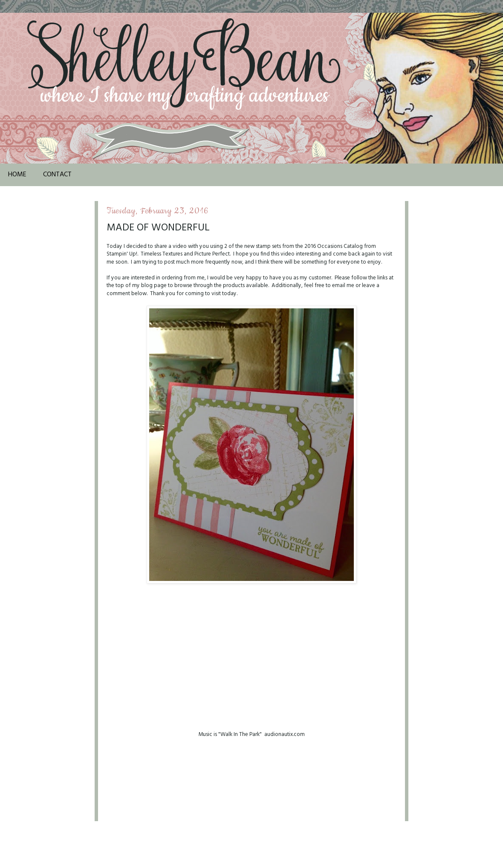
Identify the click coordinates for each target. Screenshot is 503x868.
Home (17, 175)
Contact (57, 175)
